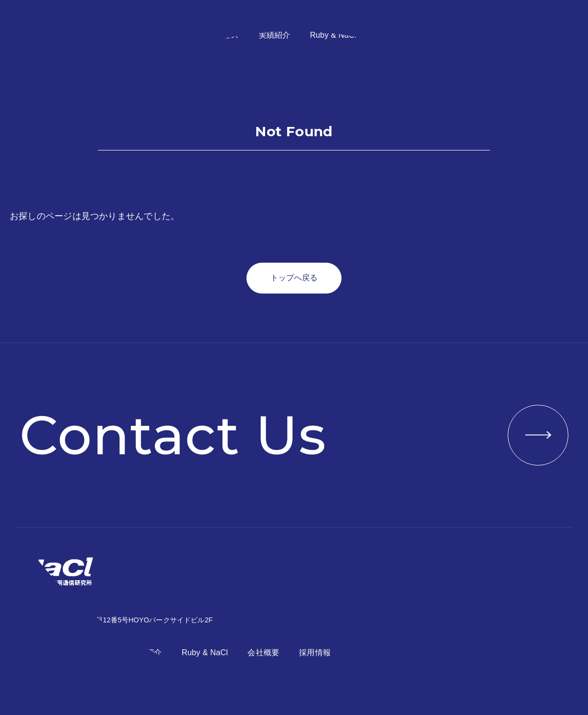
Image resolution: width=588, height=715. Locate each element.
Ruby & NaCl (333, 35)
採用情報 (443, 35)
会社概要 (392, 35)
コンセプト (168, 35)
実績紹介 (275, 35)
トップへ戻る (294, 278)
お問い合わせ (524, 35)
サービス (223, 35)
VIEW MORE (538, 435)
